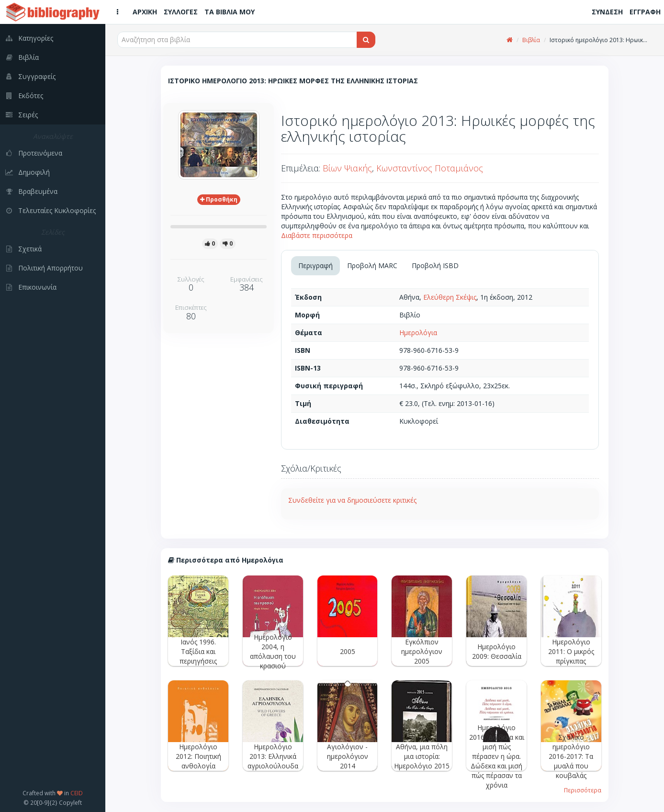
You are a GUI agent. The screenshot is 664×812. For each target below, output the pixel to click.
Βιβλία (531, 40)
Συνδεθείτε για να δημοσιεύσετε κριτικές (352, 500)
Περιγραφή (315, 265)
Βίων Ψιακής (347, 168)
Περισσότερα (583, 790)
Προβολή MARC (372, 265)
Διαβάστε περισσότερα (317, 235)
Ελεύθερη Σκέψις (450, 297)
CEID (77, 793)
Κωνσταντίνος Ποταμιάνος (430, 168)
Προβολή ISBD (435, 265)
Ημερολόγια (418, 333)
